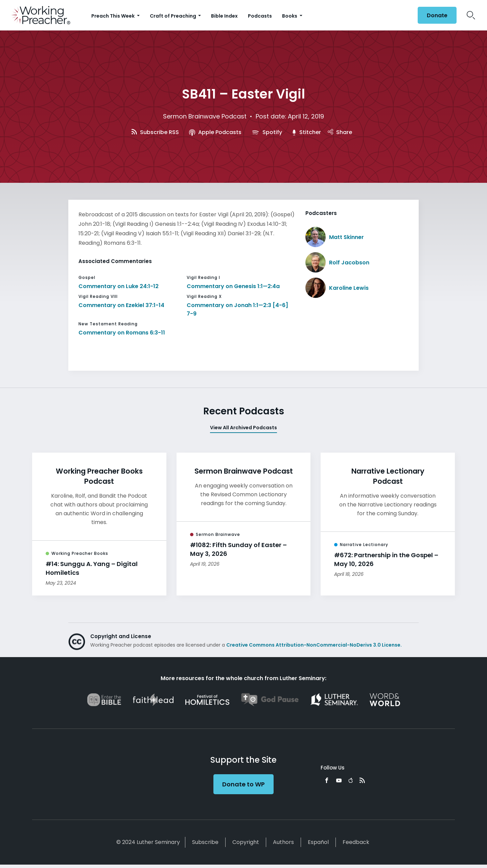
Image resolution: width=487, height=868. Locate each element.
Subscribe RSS (155, 132)
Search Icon (471, 15)
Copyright (246, 842)
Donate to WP (243, 784)
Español (318, 842)
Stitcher (307, 132)
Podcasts (260, 16)
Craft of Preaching (173, 16)
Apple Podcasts (215, 132)
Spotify (267, 132)
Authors (283, 842)
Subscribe (205, 842)
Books (290, 16)
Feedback (356, 842)
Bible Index (224, 16)
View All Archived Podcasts (243, 428)
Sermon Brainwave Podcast (205, 116)
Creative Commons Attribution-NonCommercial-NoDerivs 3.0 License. (314, 645)
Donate (437, 15)
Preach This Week (113, 16)
